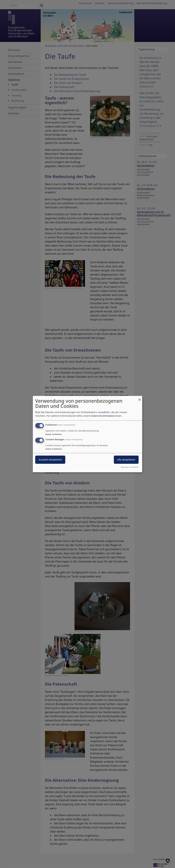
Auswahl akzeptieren (50, 460)
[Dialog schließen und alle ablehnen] (140, 398)
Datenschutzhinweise (103, 416)
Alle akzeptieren (126, 460)
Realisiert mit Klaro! (130, 467)
